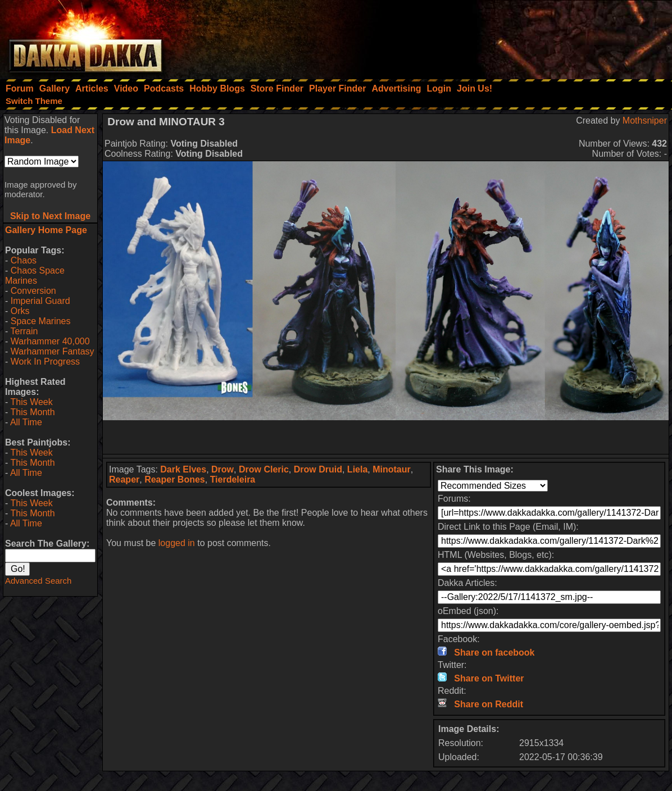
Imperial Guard (40, 301)
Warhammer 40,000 (50, 341)
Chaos (24, 260)
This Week (31, 402)
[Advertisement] (521, 37)
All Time (26, 422)
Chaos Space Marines (35, 276)
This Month (32, 412)
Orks (20, 311)
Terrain (24, 331)
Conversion (33, 291)
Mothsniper (645, 121)
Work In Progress (45, 362)
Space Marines (41, 321)
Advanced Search (38, 581)
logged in (177, 543)
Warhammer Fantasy (53, 351)
